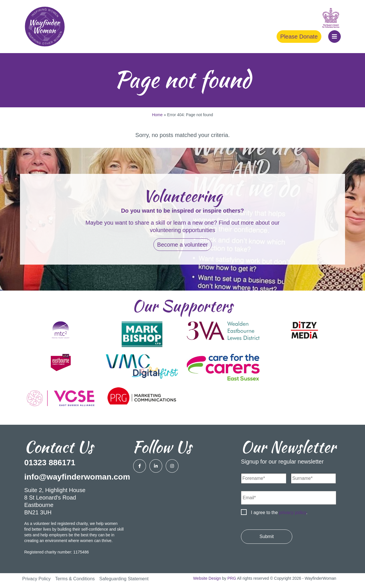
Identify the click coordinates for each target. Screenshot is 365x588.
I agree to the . (279, 513)
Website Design (207, 578)
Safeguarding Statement (124, 579)
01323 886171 (50, 463)
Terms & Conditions (75, 579)
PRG (232, 578)
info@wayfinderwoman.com (77, 477)
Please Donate (299, 37)
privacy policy (293, 513)
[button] (334, 37)
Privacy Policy (36, 579)
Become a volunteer (182, 245)
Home (157, 115)
